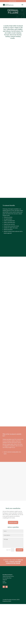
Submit (20, 550)
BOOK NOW (13, 522)
